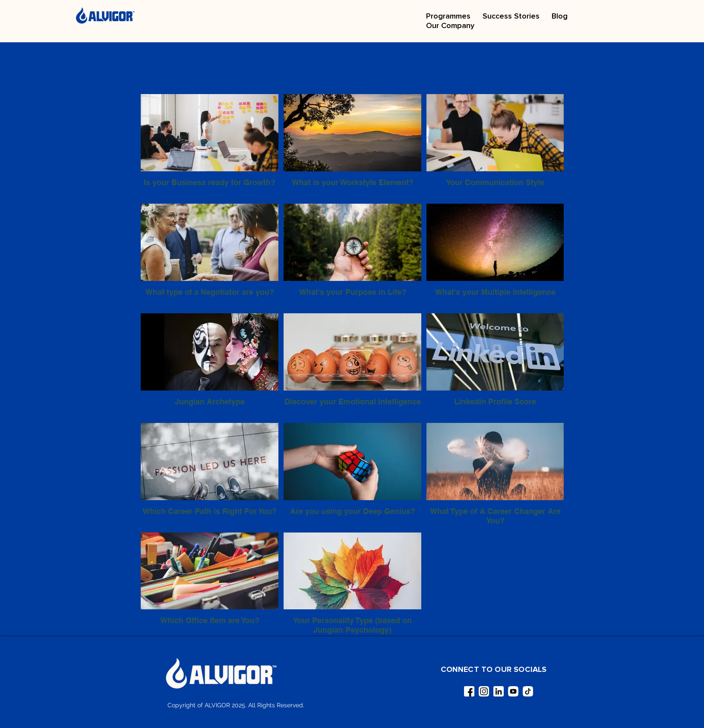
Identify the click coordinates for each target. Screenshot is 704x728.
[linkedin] (499, 691)
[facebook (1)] (469, 691)
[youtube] (513, 691)
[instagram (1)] (484, 691)
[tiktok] (528, 691)
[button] (448, 16)
